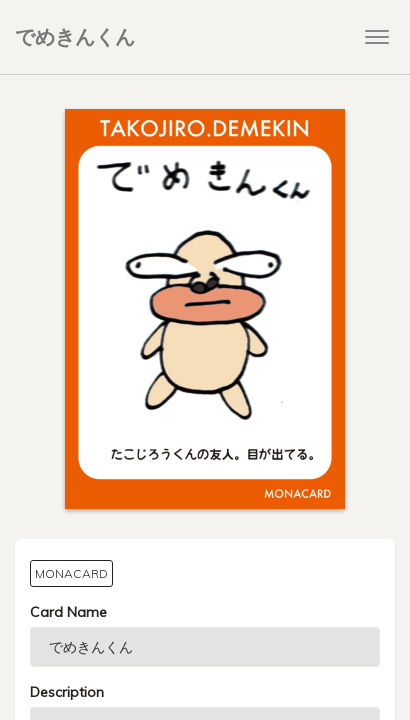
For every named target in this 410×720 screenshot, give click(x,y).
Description (67, 692)
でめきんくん (75, 36)
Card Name (68, 612)
